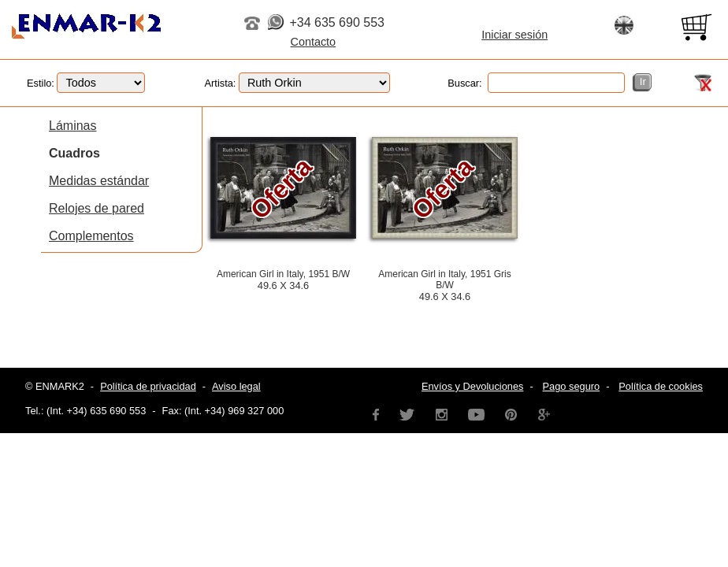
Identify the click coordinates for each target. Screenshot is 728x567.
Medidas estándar (99, 181)
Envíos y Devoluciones (472, 386)
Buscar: (536, 83)
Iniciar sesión (514, 35)
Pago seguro (572, 386)
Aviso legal (236, 386)
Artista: (297, 83)
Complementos (91, 236)
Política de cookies (661, 386)
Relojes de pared (97, 208)
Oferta (281, 188)
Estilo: (86, 83)
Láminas (72, 126)
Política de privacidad (148, 386)
